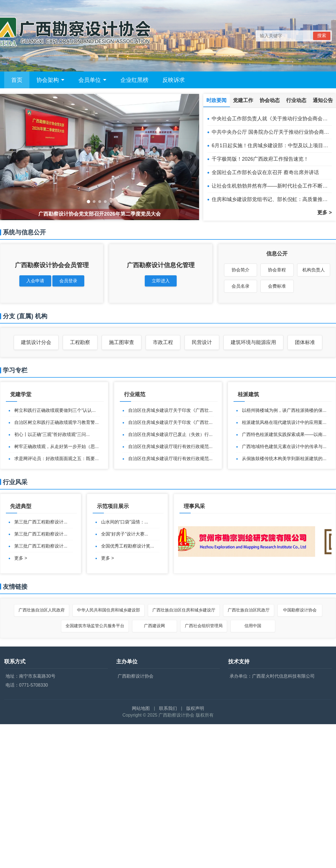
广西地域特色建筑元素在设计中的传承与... (284, 446)
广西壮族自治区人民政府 (42, 610)
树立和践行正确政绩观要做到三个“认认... (55, 410)
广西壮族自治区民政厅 (249, 610)
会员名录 (241, 286)
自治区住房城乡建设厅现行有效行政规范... (170, 446)
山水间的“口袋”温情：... (125, 522)
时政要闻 (216, 100)
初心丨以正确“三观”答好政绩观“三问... (52, 434)
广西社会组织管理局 (204, 626)
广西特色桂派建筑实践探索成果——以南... (284, 434)
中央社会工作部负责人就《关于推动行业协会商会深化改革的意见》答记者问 (272, 119)
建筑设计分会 (36, 342)
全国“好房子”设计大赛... (125, 534)
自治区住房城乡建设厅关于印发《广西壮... (170, 410)
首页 (17, 80)
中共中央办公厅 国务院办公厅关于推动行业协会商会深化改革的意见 (272, 132)
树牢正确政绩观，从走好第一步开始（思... (56, 446)
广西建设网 (154, 626)
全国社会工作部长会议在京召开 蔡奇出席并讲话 (265, 172)
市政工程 (163, 342)
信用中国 (253, 626)
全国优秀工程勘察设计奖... (128, 546)
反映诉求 (174, 80)
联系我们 (168, 708)
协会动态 (270, 100)
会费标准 (277, 286)
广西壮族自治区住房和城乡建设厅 (184, 610)
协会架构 (50, 80)
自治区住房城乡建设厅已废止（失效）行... (170, 434)
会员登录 (68, 281)
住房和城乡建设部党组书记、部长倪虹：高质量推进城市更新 (272, 199)
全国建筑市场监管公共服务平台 (95, 626)
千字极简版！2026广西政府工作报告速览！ (260, 159)
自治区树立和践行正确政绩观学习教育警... (56, 422)
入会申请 (35, 281)
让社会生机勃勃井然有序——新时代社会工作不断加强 (272, 186)
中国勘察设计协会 (300, 610)
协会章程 (277, 270)
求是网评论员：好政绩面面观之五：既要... (56, 459)
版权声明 (195, 708)
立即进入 (161, 281)
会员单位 (92, 80)
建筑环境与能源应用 (253, 342)
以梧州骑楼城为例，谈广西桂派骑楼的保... (284, 410)
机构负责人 (314, 270)
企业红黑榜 (134, 80)
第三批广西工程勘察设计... (41, 522)
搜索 (322, 35)
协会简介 (241, 270)
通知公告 (323, 100)
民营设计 (202, 342)
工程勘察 (80, 342)
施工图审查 (122, 342)
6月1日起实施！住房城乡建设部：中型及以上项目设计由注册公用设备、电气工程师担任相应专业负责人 (272, 146)
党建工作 (243, 100)
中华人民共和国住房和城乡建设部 (109, 610)
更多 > (325, 213)
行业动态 (296, 100)
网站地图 (141, 708)
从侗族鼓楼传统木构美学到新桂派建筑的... (284, 459)
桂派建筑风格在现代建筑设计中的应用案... (284, 422)
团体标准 (305, 342)
